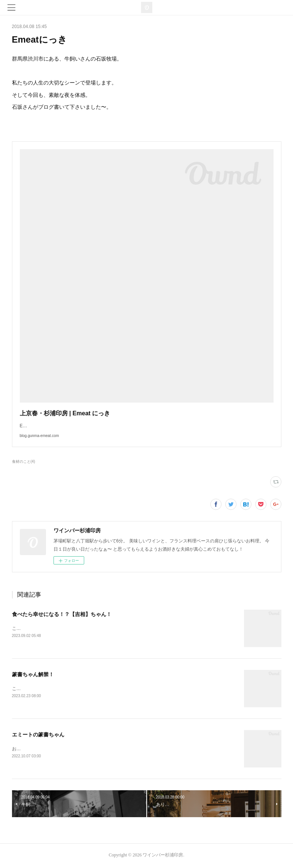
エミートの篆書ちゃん (38, 735)
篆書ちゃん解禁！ (33, 675)
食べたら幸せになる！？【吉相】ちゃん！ (62, 614)
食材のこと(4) (24, 461)
